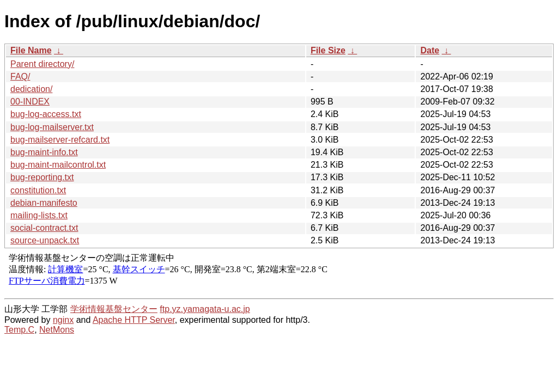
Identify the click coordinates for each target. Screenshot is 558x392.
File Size (328, 50)
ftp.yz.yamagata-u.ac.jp (205, 309)
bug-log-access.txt (46, 114)
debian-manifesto (44, 203)
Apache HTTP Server (134, 320)
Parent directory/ (42, 64)
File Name (31, 50)
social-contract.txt (44, 228)
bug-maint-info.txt (44, 152)
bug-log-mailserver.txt (52, 127)
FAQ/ (20, 76)
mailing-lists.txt (39, 215)
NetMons (57, 330)
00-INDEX (30, 102)
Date (430, 50)
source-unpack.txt (45, 240)
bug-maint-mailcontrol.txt (58, 165)
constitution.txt (38, 190)
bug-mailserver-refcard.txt (60, 140)
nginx (63, 320)
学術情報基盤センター (114, 309)
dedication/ (31, 89)
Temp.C (19, 330)
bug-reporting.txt (42, 177)
